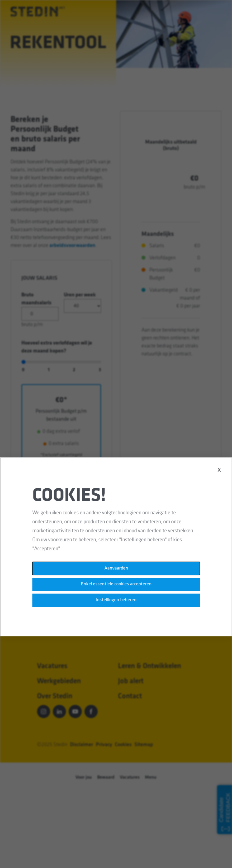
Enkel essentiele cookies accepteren (116, 585)
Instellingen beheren (116, 601)
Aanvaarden (116, 569)
